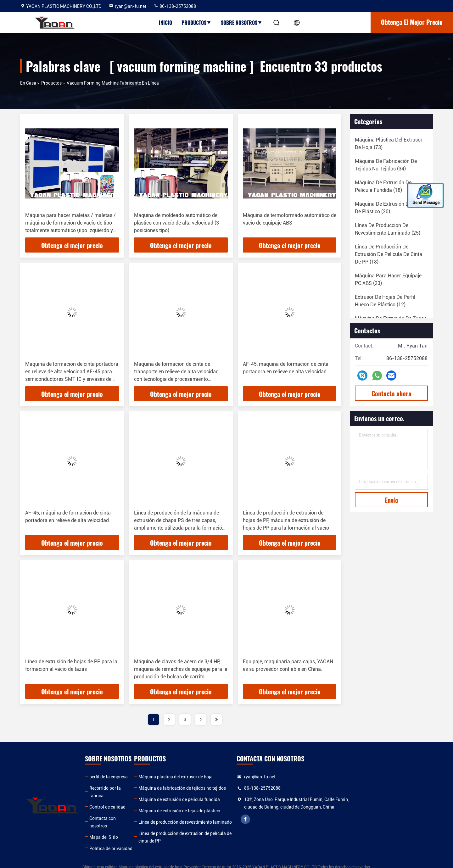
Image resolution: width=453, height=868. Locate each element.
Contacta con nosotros (140, 811)
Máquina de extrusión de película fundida (237, 799)
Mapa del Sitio (132, 822)
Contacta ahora (391, 393)
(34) (386, 165)
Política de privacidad (139, 833)
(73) (389, 144)
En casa (28, 83)
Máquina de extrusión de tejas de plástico (238, 811)
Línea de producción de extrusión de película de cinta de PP (243, 837)
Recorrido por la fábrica (141, 788)
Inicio (165, 23)
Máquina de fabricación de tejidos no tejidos (240, 788)
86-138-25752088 (175, 6)
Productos (196, 23)
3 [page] (185, 720)
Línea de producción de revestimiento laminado (243, 822)
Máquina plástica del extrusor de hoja (234, 777)
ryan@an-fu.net (127, 6)
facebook (336, 827)
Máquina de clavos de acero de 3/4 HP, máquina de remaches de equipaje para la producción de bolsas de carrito (181, 669)
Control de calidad (135, 799)
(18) (383, 186)
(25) (388, 229)
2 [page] (169, 720)
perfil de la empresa (137, 777)
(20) (390, 208)
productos (51, 83)
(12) (385, 301)
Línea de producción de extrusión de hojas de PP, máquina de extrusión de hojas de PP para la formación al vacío (286, 520)
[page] (201, 720)
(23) (388, 279)
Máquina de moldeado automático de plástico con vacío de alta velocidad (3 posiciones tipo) (176, 223)
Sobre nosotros (242, 23)
